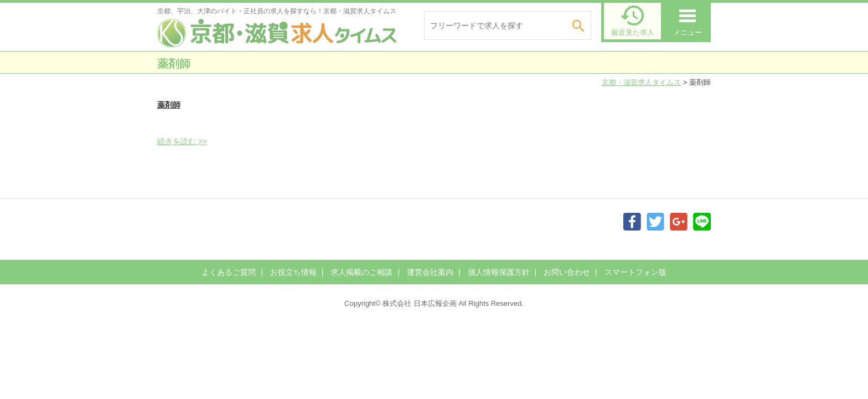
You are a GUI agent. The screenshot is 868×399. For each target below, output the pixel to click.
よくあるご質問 (229, 272)
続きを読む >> (182, 141)
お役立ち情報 (293, 272)
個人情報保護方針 (499, 272)
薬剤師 (169, 105)
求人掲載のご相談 (361, 272)
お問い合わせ (567, 272)
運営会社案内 (430, 272)
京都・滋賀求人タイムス (641, 82)
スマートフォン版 (635, 272)
